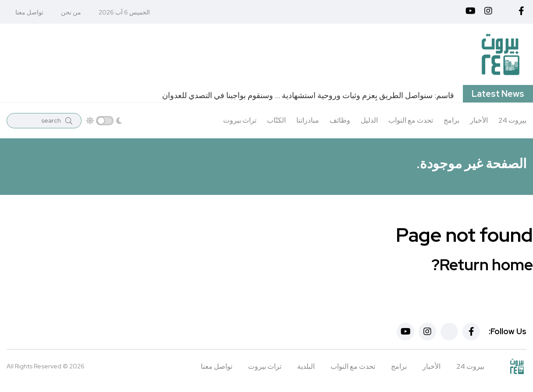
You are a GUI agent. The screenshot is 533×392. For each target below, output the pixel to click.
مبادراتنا (308, 120)
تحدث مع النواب (411, 120)
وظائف (340, 120)
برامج (451, 120)
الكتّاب (276, 120)
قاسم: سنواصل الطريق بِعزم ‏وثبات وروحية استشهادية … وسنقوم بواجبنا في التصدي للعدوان (308, 95)
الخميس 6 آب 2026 (124, 12)
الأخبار (479, 120)
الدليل (369, 120)
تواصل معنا (29, 12)
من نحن (71, 12)
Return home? (482, 265)
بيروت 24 (512, 120)
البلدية (306, 366)
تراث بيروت (240, 120)
